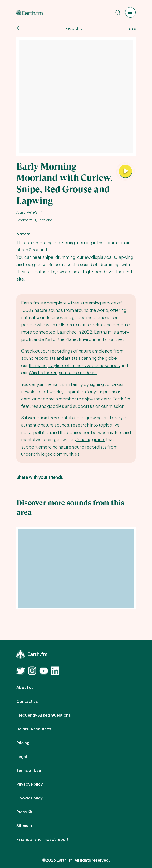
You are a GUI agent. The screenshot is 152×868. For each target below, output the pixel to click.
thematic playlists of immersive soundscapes (74, 365)
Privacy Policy (35, 784)
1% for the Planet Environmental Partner (84, 339)
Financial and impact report (48, 839)
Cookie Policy (35, 798)
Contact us (32, 701)
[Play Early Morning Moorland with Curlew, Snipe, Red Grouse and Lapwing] (125, 172)
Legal (27, 757)
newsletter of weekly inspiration (53, 392)
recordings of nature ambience (81, 351)
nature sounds (49, 310)
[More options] (132, 28)
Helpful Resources (39, 729)
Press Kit (30, 812)
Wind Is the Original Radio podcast (63, 372)
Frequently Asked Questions (49, 715)
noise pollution (36, 432)
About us (30, 688)
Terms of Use (34, 770)
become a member (57, 399)
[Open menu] (130, 12)
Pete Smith (36, 212)
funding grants (91, 439)
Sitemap (30, 826)
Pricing (28, 743)
